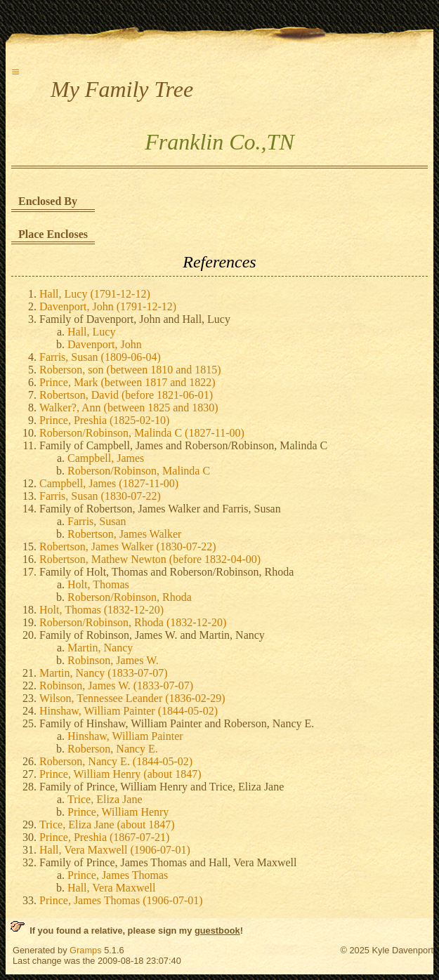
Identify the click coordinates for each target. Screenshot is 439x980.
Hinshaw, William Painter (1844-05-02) (129, 711)
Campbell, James (106, 458)
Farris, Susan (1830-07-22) (100, 496)
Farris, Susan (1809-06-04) (100, 357)
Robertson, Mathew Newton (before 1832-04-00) (150, 559)
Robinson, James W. (113, 660)
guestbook (217, 931)
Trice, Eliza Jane (105, 799)
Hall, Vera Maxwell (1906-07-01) (115, 850)
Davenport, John (105, 344)
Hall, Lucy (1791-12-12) (95, 294)
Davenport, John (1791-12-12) (108, 306)
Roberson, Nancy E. (113, 749)
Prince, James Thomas (118, 875)
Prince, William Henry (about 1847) (120, 774)
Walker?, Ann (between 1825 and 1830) (129, 408)
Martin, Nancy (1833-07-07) (104, 673)
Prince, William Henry (118, 812)
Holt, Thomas (98, 584)
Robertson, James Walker (124, 534)
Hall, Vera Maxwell (111, 888)
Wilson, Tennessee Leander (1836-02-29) (132, 698)
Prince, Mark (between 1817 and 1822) (127, 382)
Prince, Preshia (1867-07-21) (104, 837)
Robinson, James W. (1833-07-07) (116, 686)
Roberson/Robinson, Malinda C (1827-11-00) (142, 433)
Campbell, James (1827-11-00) (109, 483)
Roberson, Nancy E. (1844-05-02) (116, 761)
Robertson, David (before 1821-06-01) (126, 395)
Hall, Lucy (91, 332)
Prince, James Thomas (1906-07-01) (121, 900)
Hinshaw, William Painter (125, 736)
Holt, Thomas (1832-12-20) (101, 610)
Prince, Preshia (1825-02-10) (104, 420)
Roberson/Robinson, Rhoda (130, 597)
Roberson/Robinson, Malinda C (139, 471)
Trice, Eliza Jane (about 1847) (107, 825)
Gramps (86, 950)
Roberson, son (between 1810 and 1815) (130, 370)
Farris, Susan (97, 521)
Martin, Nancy (100, 648)
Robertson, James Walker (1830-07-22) (128, 547)
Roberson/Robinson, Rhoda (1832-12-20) (133, 622)
